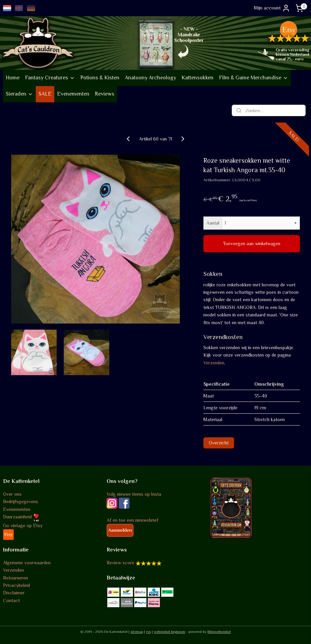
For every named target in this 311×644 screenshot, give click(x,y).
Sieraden (19, 94)
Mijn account (272, 8)
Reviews (105, 94)
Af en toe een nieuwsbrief (132, 520)
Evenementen (73, 94)
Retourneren (16, 578)
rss (148, 632)
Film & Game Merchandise (253, 78)
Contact (11, 600)
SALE (45, 94)
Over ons (12, 494)
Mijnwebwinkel (219, 632)
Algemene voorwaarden (27, 563)
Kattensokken (197, 78)
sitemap (137, 632)
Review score (120, 563)
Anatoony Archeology (150, 78)
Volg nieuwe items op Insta (134, 494)
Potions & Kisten (100, 78)
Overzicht (219, 443)
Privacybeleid (17, 585)
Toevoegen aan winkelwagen (252, 244)
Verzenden (214, 363)
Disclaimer (14, 593)
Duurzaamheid (21, 517)
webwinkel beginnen (169, 632)
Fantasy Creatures (50, 78)
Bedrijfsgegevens (21, 501)
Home (13, 78)
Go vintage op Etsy (23, 525)
